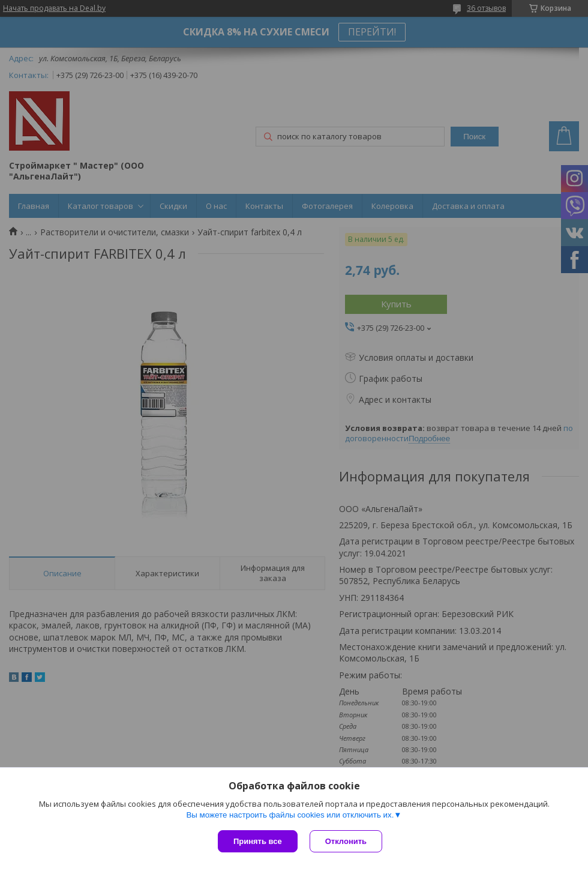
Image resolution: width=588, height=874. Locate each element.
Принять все (258, 841)
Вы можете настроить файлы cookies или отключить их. (290, 815)
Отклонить (346, 841)
